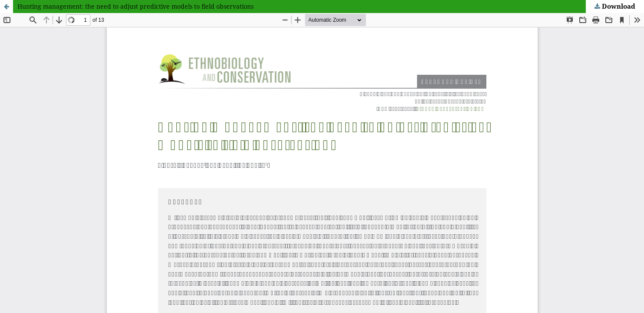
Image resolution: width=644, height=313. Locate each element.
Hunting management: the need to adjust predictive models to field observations (135, 6)
